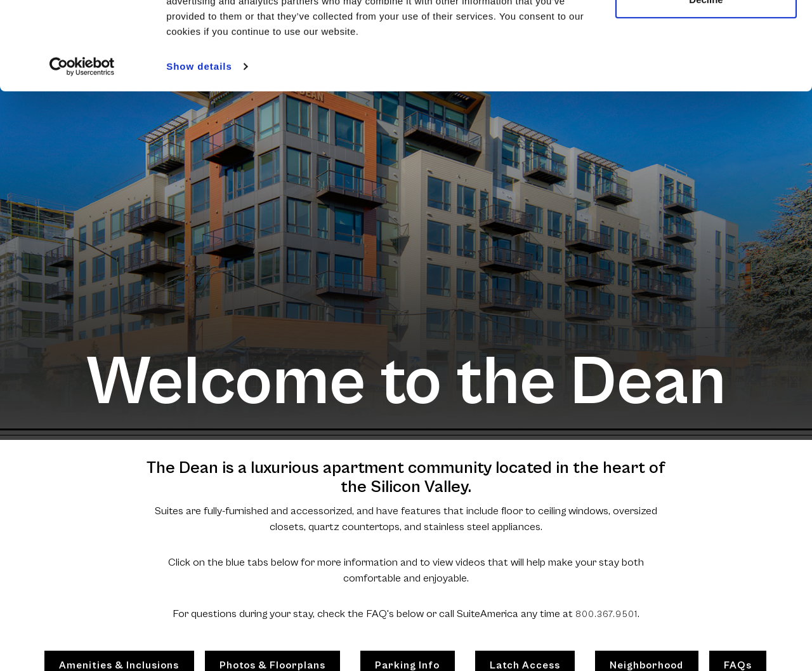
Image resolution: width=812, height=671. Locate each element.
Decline (706, 75)
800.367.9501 (606, 615)
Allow (706, 33)
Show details (199, 142)
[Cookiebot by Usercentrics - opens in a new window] (82, 142)
